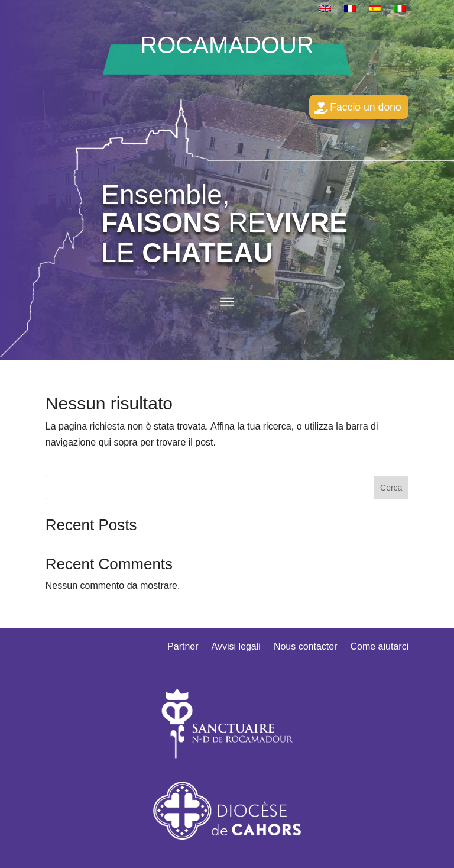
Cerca (391, 491)
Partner (183, 651)
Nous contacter (306, 651)
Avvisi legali (236, 651)
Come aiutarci (379, 651)
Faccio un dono (360, 108)
